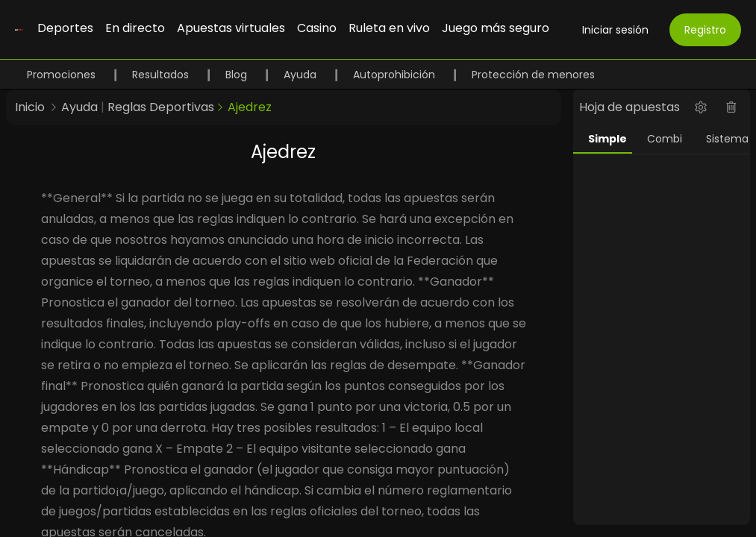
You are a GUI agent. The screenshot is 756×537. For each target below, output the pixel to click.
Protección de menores (533, 75)
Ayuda (302, 75)
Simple (607, 139)
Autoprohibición (396, 75)
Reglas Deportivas (161, 107)
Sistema (727, 139)
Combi (665, 139)
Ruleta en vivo (389, 28)
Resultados (162, 75)
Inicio (30, 107)
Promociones (63, 75)
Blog (238, 75)
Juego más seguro (496, 28)
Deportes (65, 28)
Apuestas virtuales (231, 28)
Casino (317, 28)
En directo (135, 28)
